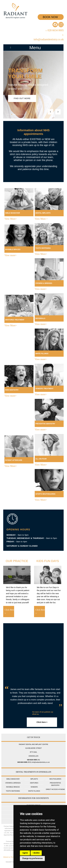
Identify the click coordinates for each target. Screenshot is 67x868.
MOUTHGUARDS (55, 779)
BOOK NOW (51, 17)
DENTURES (34, 783)
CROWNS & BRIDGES (44, 283)
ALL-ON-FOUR (41, 459)
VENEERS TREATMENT (44, 389)
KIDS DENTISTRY (12, 390)
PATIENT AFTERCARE (14, 460)
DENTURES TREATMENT (15, 320)
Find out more (22, 99)
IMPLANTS (34, 779)
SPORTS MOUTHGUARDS (45, 494)
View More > (41, 219)
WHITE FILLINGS (42, 354)
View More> (11, 219)
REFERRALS (40, 318)
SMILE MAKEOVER (12, 213)
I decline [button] (36, 853)
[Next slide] (58, 112)
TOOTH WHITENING (43, 248)
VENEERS (34, 787)
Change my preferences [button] (32, 858)
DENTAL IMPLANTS (43, 213)
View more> (10, 255)
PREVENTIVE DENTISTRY (45, 424)
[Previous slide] (50, 112)
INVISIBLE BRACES (13, 250)
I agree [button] (25, 853)
